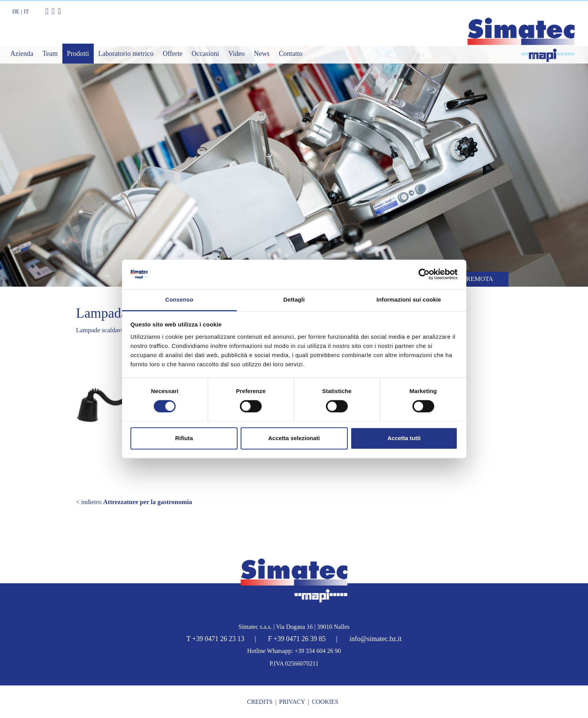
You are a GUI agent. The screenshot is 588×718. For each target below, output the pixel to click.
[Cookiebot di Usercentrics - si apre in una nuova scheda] (424, 274)
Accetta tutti (404, 438)
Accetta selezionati (294, 438)
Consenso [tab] (179, 299)
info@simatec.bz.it (375, 639)
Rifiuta (184, 438)
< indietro (134, 502)
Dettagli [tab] (294, 299)
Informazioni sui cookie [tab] (409, 299)
